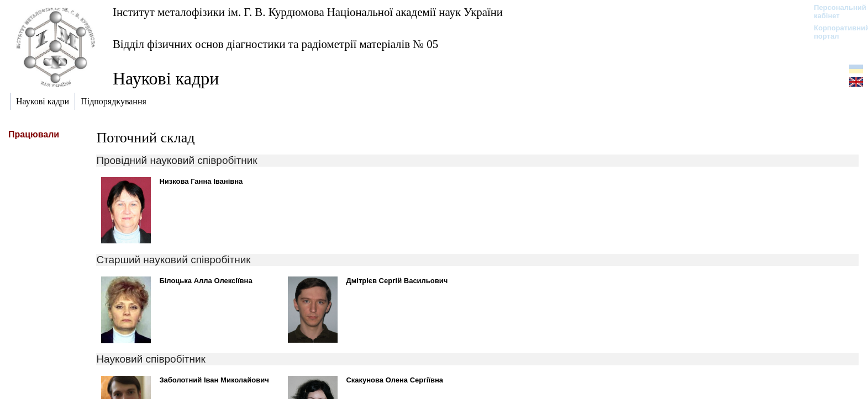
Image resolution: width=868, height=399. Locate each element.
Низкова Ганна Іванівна (201, 181)
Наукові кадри (166, 78)
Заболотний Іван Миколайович (214, 380)
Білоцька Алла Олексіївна (206, 281)
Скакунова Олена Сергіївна (394, 380)
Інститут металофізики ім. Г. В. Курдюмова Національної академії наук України (308, 12)
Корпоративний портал (835, 32)
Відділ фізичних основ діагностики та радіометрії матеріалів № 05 (275, 44)
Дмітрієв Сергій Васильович (397, 281)
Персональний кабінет (835, 12)
